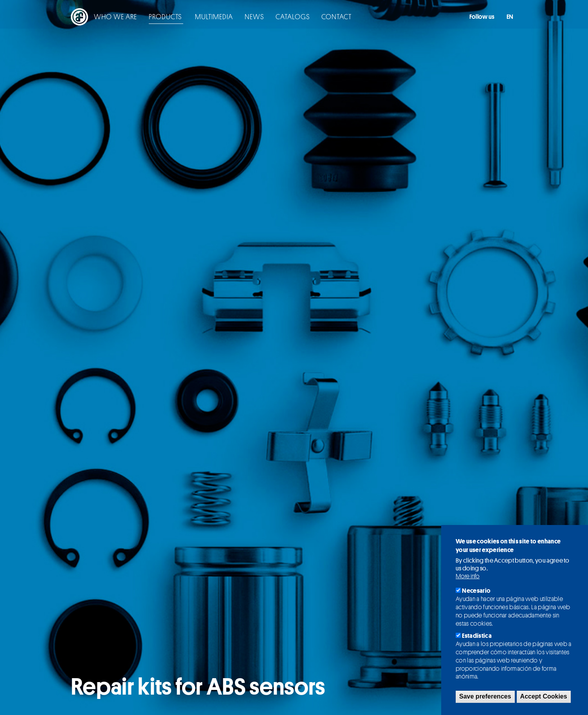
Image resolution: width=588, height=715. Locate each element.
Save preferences (485, 696)
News (231, 17)
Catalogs (270, 17)
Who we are (92, 17)
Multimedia (191, 17)
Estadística (477, 635)
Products (143, 17)
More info (468, 576)
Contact (313, 17)
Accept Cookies (544, 696)
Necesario (476, 590)
